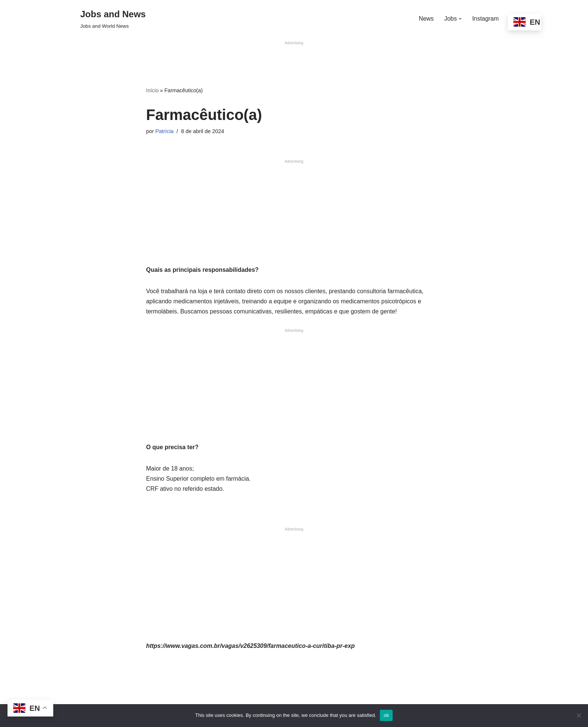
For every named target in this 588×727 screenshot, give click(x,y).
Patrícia (164, 131)
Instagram (485, 19)
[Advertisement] (294, 63)
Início (152, 91)
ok (386, 715)
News (426, 19)
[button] (460, 19)
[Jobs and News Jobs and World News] (113, 19)
